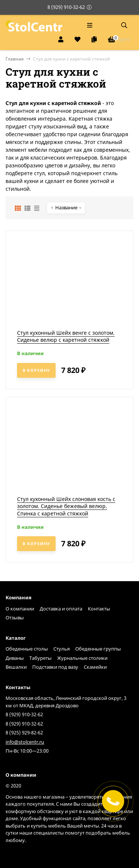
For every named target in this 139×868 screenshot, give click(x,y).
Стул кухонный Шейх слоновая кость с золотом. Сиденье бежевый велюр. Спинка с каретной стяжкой (66, 506)
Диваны (15, 658)
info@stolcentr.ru (25, 742)
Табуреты (40, 658)
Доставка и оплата (61, 609)
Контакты (99, 609)
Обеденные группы (98, 649)
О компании (20, 609)
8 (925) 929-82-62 (24, 733)
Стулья (62, 649)
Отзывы (15, 618)
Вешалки (16, 667)
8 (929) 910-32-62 (66, 7)
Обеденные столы (27, 649)
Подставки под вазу (55, 667)
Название (64, 208)
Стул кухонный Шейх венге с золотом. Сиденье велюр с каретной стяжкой (66, 336)
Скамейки (95, 667)
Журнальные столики (82, 658)
